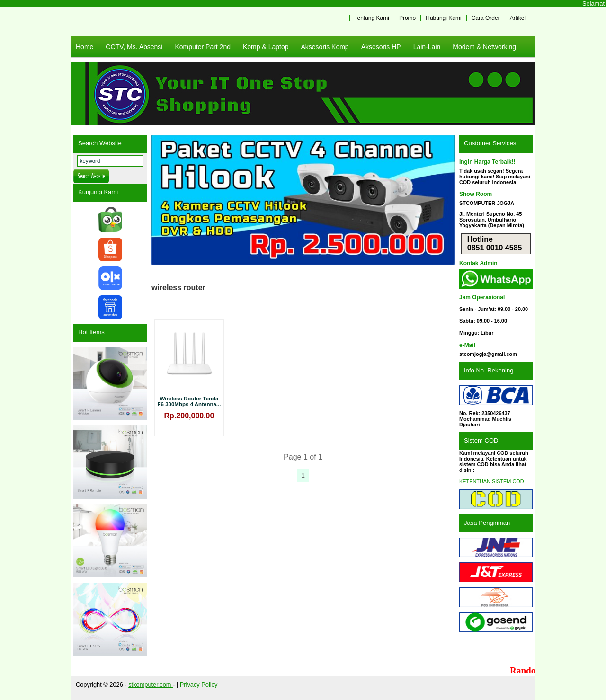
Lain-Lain (427, 47)
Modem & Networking (484, 47)
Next (443, 200)
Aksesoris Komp (325, 47)
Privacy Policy (199, 685)
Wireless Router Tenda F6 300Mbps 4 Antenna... (189, 401)
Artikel (518, 18)
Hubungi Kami (443, 18)
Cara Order (486, 18)
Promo (407, 18)
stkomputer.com (151, 685)
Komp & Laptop (266, 47)
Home (85, 47)
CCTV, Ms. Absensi (134, 47)
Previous (163, 200)
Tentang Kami (372, 18)
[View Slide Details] (303, 200)
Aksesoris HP (381, 47)
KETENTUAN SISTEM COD (492, 481)
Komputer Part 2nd (203, 47)
